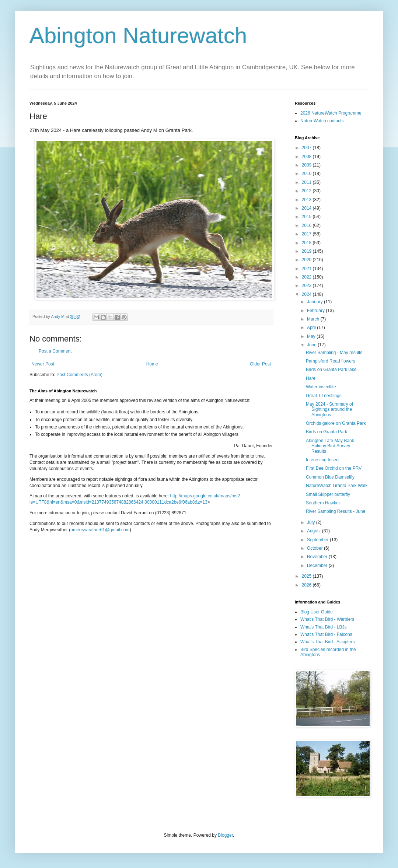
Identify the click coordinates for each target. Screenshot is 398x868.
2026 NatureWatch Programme (331, 113)
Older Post (260, 364)
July (312, 522)
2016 (307, 225)
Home (152, 364)
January (315, 302)
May (312, 336)
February (316, 311)
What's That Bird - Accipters (327, 642)
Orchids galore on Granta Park (336, 423)
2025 (307, 576)
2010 (307, 174)
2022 (307, 277)
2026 (307, 585)
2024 (307, 294)
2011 (307, 182)
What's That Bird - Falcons (326, 634)
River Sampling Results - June (336, 511)
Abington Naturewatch (138, 36)
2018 (307, 243)
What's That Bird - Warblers (327, 619)
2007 (307, 148)
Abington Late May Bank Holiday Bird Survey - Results (330, 446)
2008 (307, 157)
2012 (307, 191)
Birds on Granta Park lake (331, 370)
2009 (307, 165)
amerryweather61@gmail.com (100, 530)
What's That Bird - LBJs (323, 627)
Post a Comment (55, 351)
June (312, 345)
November (318, 557)
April (312, 328)
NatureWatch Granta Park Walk (337, 486)
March (314, 319)
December (318, 566)
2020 (307, 260)
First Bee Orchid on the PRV (334, 468)
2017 (307, 234)
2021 (307, 269)
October (315, 548)
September (318, 540)
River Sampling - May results (334, 353)
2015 (307, 217)
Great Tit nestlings (324, 396)
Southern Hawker (323, 503)
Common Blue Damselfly (330, 477)
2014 (307, 208)
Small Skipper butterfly (328, 494)
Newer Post (43, 364)
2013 (307, 200)
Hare (311, 378)
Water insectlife (321, 387)
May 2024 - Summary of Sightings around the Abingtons (329, 409)
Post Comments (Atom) (79, 375)
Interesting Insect (323, 460)
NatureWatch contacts (322, 121)
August (315, 531)
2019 (307, 251)
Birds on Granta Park (327, 432)
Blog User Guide (317, 612)
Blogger (225, 835)
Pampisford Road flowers (331, 361)
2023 (307, 286)
